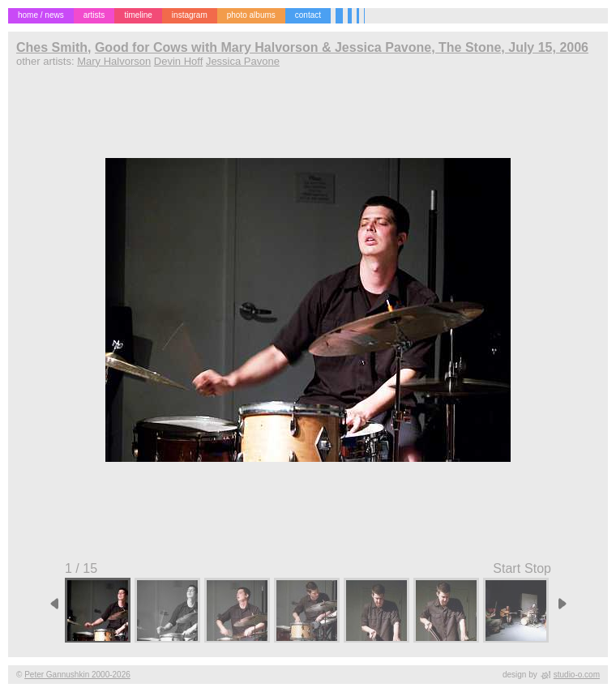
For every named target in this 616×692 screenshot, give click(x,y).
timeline (138, 15)
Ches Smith (52, 47)
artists (94, 15)
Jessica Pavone (243, 61)
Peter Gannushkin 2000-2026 (77, 675)
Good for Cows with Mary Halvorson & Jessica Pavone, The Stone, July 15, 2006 (342, 47)
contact (308, 15)
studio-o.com (577, 675)
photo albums (251, 15)
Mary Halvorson (114, 61)
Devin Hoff (178, 61)
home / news (41, 15)
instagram (190, 15)
